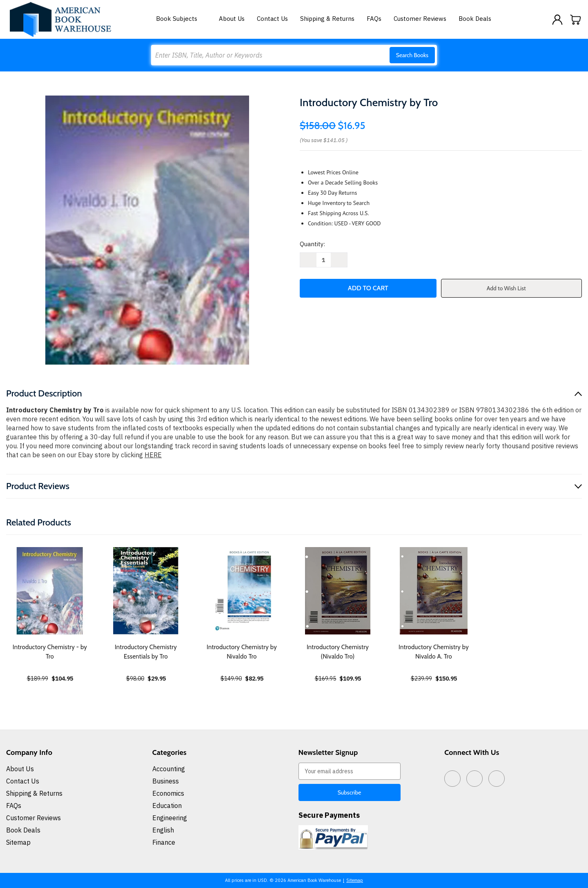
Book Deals (475, 19)
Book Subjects (181, 19)
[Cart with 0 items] (576, 20)
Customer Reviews (420, 19)
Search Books (412, 55)
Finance (164, 842)
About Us (232, 19)
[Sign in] (557, 20)
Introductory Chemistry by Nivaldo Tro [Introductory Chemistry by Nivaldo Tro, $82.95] (242, 652)
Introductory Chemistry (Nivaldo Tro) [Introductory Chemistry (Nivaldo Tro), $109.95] (338, 652)
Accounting (169, 769)
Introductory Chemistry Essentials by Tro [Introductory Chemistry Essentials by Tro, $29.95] (146, 652)
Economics (168, 793)
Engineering (170, 818)
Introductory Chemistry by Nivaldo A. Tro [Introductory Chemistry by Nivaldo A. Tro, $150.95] (434, 652)
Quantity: (312, 244)
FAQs (374, 19)
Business (166, 781)
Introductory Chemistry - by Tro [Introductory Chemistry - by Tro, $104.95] (50, 652)
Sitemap (18, 842)
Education (167, 806)
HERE (153, 455)
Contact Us (272, 19)
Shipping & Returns (327, 19)
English (163, 830)
